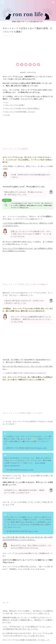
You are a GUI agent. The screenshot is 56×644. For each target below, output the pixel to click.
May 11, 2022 (34, 531)
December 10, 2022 (28, 470)
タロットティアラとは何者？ (16, 105)
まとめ (8, 115)
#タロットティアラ (15, 527)
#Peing (37, 463)
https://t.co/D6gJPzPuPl (13, 465)
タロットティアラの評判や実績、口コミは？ (22, 112)
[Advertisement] (28, 49)
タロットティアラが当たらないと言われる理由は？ (24, 108)
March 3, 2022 (43, 448)
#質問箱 (43, 463)
